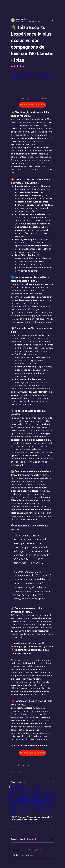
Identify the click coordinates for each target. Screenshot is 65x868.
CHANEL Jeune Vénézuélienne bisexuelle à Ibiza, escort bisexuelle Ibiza (32, 818)
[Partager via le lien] (29, 765)
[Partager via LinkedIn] (23, 765)
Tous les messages (16, 7)
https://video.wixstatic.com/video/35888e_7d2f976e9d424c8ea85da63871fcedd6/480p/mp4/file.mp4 (32, 77)
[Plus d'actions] (53, 20)
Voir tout (51, 782)
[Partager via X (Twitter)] (18, 765)
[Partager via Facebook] (12, 765)
